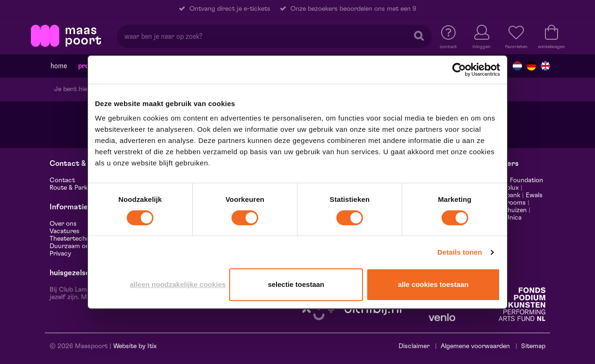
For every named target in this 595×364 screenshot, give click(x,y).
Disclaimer (414, 346)
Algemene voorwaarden (475, 346)
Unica (513, 218)
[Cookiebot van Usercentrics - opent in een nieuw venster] (459, 70)
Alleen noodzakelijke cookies (178, 284)
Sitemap (533, 346)
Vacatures (65, 231)
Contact (62, 180)
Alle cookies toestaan (433, 284)
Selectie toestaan (296, 284)
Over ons (63, 224)
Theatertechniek (74, 239)
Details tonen (460, 252)
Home (59, 66)
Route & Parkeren (75, 188)
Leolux (509, 188)
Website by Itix (135, 346)
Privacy (60, 254)
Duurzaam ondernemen (84, 246)
